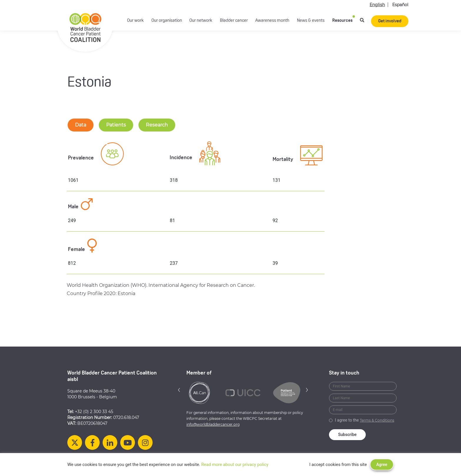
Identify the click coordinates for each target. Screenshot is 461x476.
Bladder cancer (234, 21)
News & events (311, 21)
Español (400, 5)
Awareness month (272, 21)
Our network (201, 21)
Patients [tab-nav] (116, 125)
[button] (179, 390)
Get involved (390, 21)
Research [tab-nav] (157, 125)
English (377, 5)
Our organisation (167, 21)
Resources (342, 21)
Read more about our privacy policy (235, 465)
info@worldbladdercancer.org (213, 424)
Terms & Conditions (377, 420)
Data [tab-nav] (81, 125)
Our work (135, 21)
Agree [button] (382, 465)
